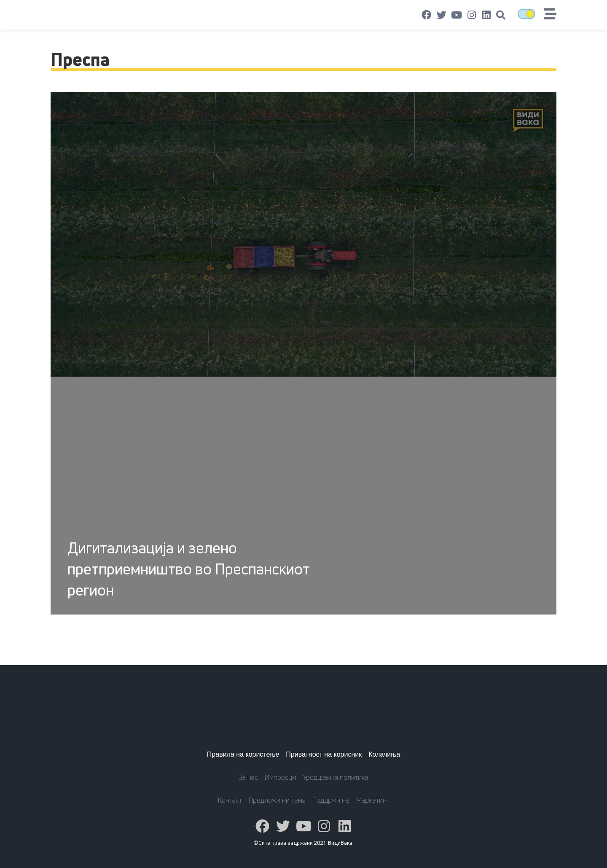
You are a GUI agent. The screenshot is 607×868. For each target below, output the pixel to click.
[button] (501, 15)
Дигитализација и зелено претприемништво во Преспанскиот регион (188, 569)
